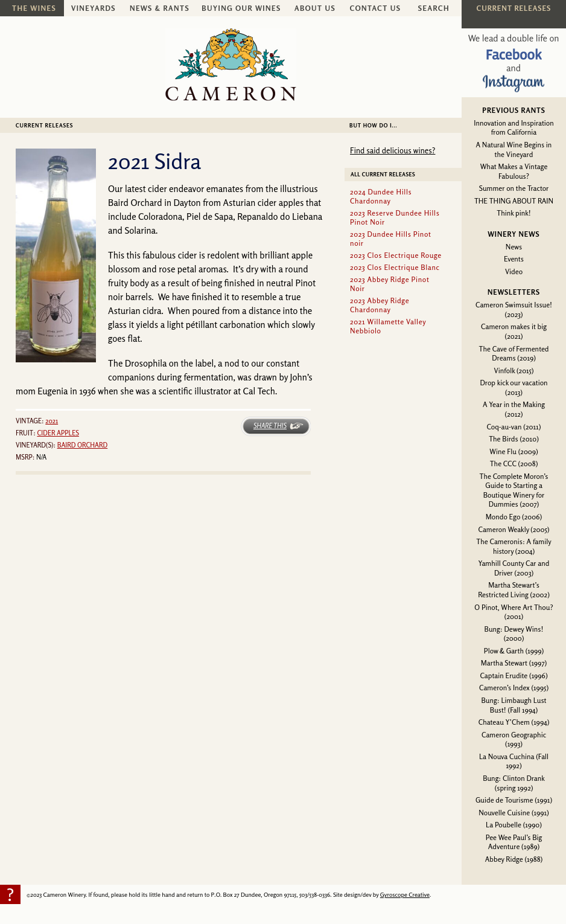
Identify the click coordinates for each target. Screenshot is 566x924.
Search (434, 8)
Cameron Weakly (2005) (514, 529)
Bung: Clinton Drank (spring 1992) (514, 783)
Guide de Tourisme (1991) (514, 800)
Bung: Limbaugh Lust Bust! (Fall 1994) (514, 705)
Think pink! (514, 213)
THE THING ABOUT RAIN (514, 201)
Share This (270, 426)
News (514, 247)
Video (514, 271)
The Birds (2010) (514, 439)
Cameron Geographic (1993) (514, 740)
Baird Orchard (83, 445)
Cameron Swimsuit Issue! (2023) (514, 310)
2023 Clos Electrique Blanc (395, 267)
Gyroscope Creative (405, 894)
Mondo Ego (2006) (514, 517)
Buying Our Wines (241, 8)
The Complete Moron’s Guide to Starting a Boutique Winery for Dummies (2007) (514, 490)
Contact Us (376, 8)
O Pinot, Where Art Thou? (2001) (514, 612)
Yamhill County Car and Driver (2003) (514, 568)
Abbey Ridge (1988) (514, 859)
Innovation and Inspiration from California (514, 128)
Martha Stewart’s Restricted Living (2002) (514, 590)
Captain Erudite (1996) (514, 675)
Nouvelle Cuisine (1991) (514, 813)
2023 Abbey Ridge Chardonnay (380, 305)
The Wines (34, 8)
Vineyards (94, 8)
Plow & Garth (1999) (514, 651)
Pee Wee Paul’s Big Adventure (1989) (514, 842)
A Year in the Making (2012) (514, 409)
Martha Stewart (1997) (514, 663)
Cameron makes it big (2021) (514, 331)
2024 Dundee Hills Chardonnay (381, 196)
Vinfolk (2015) (514, 371)
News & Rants (160, 8)
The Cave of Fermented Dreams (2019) (514, 354)
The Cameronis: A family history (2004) (514, 546)
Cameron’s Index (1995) (514, 688)
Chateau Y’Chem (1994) (514, 722)
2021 (52, 421)
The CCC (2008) (514, 464)
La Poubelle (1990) (514, 825)
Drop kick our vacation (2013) (514, 387)
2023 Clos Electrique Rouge (396, 255)
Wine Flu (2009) (514, 451)
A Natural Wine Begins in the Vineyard (514, 149)
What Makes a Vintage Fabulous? (514, 171)
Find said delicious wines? (393, 150)
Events (514, 259)
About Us (315, 8)
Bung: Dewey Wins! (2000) (514, 634)
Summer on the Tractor (514, 188)
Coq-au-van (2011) (514, 427)
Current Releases (44, 125)
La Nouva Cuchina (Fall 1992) (514, 761)
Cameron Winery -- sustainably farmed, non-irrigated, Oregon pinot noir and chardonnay (231, 65)
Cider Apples (58, 433)
